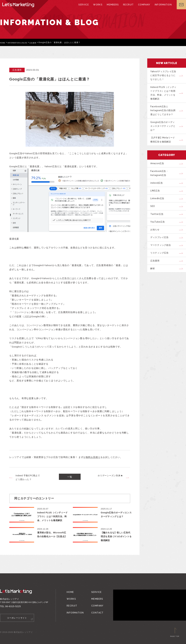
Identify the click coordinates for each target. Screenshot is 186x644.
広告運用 (39, 42)
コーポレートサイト (17, 618)
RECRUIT (127, 8)
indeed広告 (158, 193)
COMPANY (143, 8)
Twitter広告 (158, 227)
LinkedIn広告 (159, 210)
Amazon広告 (158, 171)
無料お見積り (93, 457)
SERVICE (85, 8)
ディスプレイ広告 (161, 253)
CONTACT (95, 608)
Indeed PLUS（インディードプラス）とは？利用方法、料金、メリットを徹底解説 (165, 95)
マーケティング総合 (162, 262)
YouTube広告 (159, 236)
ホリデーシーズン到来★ (110, 476)
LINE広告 (157, 201)
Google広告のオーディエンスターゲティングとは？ (165, 131)
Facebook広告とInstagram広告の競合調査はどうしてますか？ (164, 114)
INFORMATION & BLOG (20, 42)
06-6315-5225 (13, 606)
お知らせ (156, 245)
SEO (154, 219)
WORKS (98, 8)
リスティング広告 (161, 271)
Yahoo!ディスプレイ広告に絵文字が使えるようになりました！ (165, 76)
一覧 (70, 478)
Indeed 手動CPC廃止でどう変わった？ (28, 477)
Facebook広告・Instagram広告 (161, 182)
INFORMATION (161, 8)
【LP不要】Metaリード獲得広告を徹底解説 (164, 146)
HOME (3, 42)
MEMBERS (113, 8)
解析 (154, 288)
